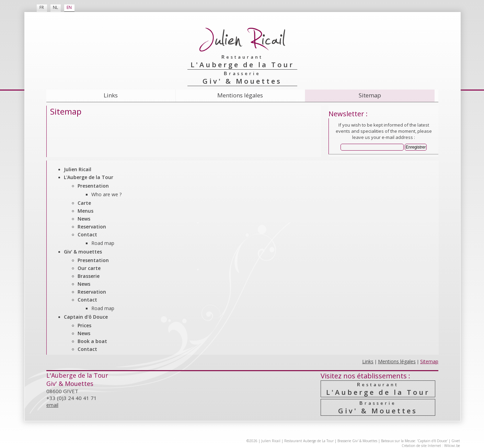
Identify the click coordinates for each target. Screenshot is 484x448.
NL (55, 7)
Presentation (93, 186)
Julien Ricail (78, 169)
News (84, 219)
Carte (84, 203)
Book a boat (92, 341)
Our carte (89, 268)
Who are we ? (106, 194)
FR (42, 7)
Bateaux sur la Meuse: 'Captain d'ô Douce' (414, 441)
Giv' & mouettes (83, 252)
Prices (84, 325)
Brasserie (89, 276)
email (52, 405)
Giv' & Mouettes (378, 407)
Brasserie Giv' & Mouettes (357, 441)
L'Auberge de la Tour (89, 177)
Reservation (92, 227)
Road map (103, 243)
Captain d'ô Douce (86, 317)
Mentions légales (240, 95)
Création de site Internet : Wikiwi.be (431, 446)
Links (111, 95)
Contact (87, 234)
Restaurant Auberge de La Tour (309, 441)
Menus (85, 211)
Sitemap (370, 95)
